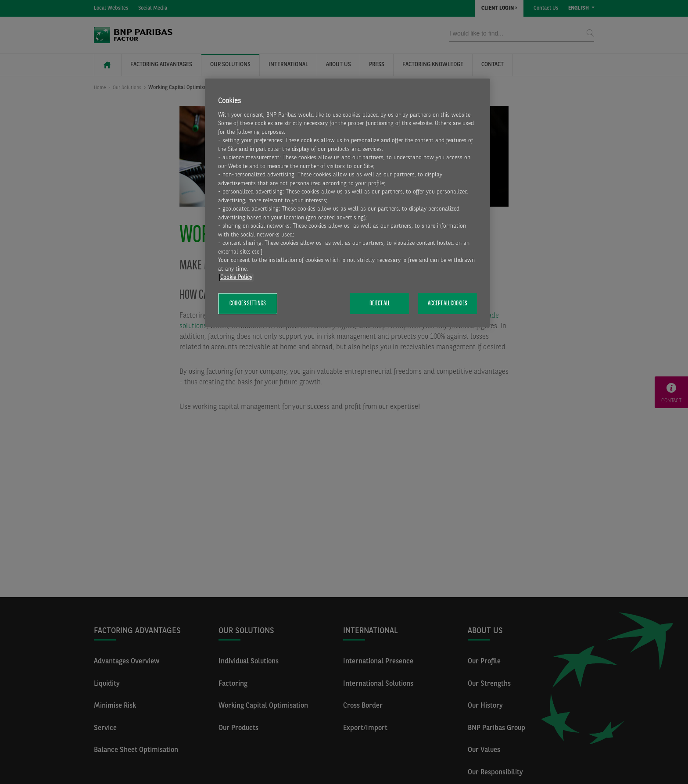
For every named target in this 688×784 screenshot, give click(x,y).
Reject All (380, 304)
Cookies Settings (248, 304)
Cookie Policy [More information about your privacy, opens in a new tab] (236, 277)
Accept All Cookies (448, 304)
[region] (348, 203)
